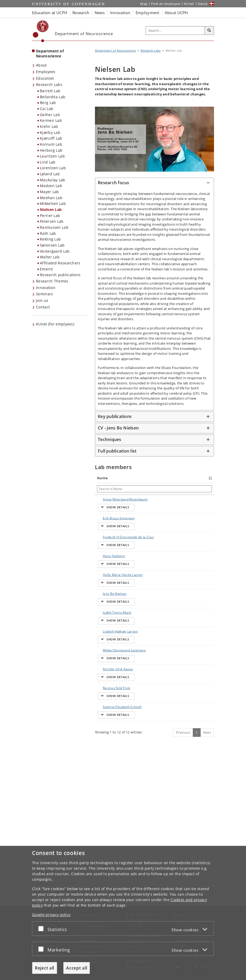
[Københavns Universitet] (41, 31)
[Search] (209, 31)
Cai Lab (47, 109)
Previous (183, 842)
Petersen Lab (52, 221)
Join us (42, 300)
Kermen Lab (51, 120)
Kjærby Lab (50, 132)
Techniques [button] (110, 439)
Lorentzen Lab (53, 168)
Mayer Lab (49, 192)
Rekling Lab (50, 239)
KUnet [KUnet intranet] (189, 4)
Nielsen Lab (51, 209)
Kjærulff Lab (51, 138)
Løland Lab (50, 174)
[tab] (154, 183)
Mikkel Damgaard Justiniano (106, 728)
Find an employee (166, 4)
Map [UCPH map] (144, 4)
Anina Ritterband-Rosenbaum (107, 504)
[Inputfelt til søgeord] (175, 31)
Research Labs (49, 85)
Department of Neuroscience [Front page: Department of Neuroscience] (50, 53)
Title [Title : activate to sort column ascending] (131, 478)
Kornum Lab (51, 144)
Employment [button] (148, 13)
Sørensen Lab (52, 245)
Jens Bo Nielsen (109, 640)
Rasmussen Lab (54, 227)
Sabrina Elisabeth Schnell (105, 812)
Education (45, 78)
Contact (43, 307)
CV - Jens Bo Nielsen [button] (118, 428)
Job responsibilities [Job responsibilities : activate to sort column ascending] (167, 478)
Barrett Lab (50, 91)
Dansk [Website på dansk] (203, 4)
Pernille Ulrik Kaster (107, 754)
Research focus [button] (114, 183)
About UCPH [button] (176, 13)
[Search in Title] (136, 489)
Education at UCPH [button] (50, 13)
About (41, 65)
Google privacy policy (51, 915)
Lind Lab (48, 162)
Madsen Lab (51, 186)
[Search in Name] (110, 489)
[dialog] (123, 913)
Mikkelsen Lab (53, 203)
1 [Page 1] (197, 842)
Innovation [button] (120, 13)
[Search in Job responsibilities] (167, 489)
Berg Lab (48, 103)
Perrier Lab (50, 216)
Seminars (44, 294)
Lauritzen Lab (52, 156)
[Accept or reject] (42, 929)
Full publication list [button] (117, 451)
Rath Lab (48, 233)
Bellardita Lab (53, 97)
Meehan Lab (51, 198)
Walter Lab (50, 257)
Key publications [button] (115, 416)
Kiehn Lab (49, 126)
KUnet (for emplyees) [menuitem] (55, 324)
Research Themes (52, 281)
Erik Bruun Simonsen (106, 529)
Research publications (60, 275)
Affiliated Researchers (60, 263)
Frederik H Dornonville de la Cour (109, 561)
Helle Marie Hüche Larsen (108, 614)
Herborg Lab (51, 150)
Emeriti (46, 269)
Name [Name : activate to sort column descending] (102, 478)
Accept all (77, 968)
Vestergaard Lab (55, 251)
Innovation (46, 288)
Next (207, 842)
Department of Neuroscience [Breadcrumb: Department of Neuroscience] (115, 50)
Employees (46, 72)
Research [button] (81, 13)
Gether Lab (50, 115)
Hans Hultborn (109, 584)
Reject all (45, 968)
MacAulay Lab (53, 180)
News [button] (100, 13)
